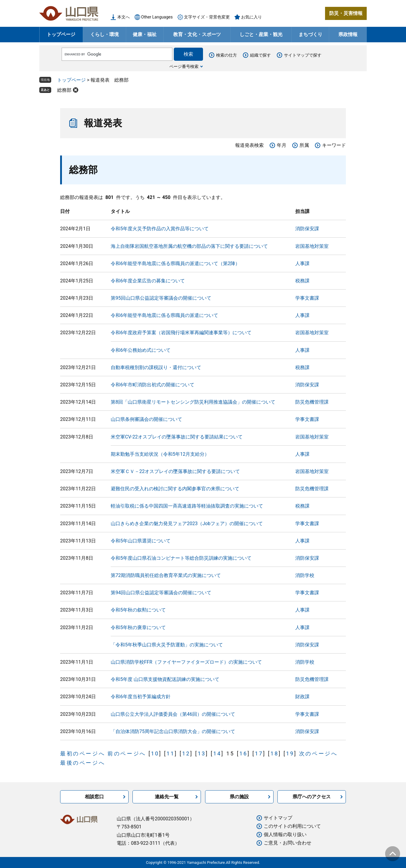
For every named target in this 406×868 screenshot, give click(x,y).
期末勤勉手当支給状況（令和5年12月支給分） (160, 454)
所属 (304, 145)
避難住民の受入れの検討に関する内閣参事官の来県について (175, 489)
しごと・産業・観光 (261, 34)
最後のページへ (83, 763)
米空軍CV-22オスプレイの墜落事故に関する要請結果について (177, 437)
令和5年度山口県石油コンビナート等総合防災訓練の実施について (181, 558)
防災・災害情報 (346, 13)
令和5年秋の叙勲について (138, 610)
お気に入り (252, 17)
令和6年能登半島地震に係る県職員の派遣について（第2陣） (175, 263)
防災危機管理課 (312, 402)
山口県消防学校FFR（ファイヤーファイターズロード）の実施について (186, 662)
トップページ (61, 34)
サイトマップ (278, 818)
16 (243, 753)
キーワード (334, 145)
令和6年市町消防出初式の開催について (153, 385)
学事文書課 (307, 298)
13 (202, 753)
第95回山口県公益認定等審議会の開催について (161, 298)
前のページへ (127, 753)
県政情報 (348, 34)
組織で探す (260, 55)
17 (259, 753)
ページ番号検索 (184, 66)
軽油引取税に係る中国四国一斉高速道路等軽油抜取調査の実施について (187, 506)
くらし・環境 (104, 34)
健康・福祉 (145, 34)
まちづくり (310, 34)
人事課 (302, 263)
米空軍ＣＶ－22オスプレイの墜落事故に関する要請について (175, 471)
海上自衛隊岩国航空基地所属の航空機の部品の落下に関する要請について (189, 246)
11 (171, 753)
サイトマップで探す (303, 55)
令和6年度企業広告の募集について (148, 281)
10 (155, 753)
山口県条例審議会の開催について (146, 419)
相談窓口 (94, 797)
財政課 (302, 697)
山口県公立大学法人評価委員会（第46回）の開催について (173, 714)
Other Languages (157, 17)
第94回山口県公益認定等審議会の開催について (161, 593)
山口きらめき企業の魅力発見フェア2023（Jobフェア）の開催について (187, 524)
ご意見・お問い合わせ (288, 843)
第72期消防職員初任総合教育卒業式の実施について (166, 575)
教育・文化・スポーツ (197, 34)
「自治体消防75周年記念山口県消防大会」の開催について (173, 731)
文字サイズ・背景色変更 (207, 17)
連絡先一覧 (167, 797)
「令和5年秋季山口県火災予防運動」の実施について (167, 645)
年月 (282, 145)
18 (275, 753)
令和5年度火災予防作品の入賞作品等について (160, 229)
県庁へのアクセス (312, 797)
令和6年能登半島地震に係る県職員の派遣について (164, 315)
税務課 (302, 281)
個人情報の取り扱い (285, 834)
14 (217, 753)
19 (290, 753)
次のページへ (318, 753)
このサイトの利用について (292, 826)
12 (186, 753)
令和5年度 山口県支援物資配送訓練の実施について (165, 679)
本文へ (124, 17)
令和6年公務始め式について (141, 350)
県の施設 (239, 797)
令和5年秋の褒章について (138, 627)
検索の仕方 (227, 55)
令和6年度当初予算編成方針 (141, 697)
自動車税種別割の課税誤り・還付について (156, 367)
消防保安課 (307, 229)
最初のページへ (83, 753)
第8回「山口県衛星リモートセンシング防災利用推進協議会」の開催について (193, 402)
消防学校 (305, 575)
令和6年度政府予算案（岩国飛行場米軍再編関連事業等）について (181, 333)
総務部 (64, 90)
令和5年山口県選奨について (141, 541)
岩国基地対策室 (312, 246)
